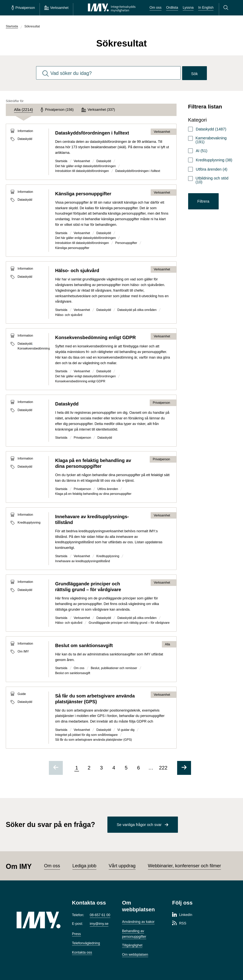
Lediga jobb (84, 866)
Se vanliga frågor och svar (139, 825)
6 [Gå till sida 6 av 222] (138, 768)
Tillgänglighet (132, 945)
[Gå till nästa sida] (184, 768)
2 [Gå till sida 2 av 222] (89, 768)
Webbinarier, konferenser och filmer (184, 866)
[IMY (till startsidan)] (39, 920)
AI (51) (202, 151)
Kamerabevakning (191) (211, 140)
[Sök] (226, 8)
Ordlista (172, 8)
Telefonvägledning (86, 943)
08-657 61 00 (100, 915)
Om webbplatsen (135, 955)
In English (206, 8)
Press (76, 934)
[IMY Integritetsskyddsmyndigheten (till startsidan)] (112, 8)
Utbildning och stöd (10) (212, 180)
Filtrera (203, 201)
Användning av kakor (138, 922)
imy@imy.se (99, 924)
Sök (195, 74)
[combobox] (108, 73)
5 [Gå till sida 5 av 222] (126, 768)
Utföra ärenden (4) (212, 169)
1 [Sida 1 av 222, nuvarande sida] (77, 768)
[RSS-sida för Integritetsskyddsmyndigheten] (179, 923)
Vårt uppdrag (122, 866)
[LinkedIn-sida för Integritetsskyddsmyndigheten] (182, 915)
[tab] (24, 110)
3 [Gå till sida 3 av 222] (101, 768)
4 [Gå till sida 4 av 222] (114, 768)
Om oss (155, 8)
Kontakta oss (82, 952)
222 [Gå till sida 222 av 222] (163, 768)
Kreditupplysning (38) (214, 160)
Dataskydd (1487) (211, 129)
